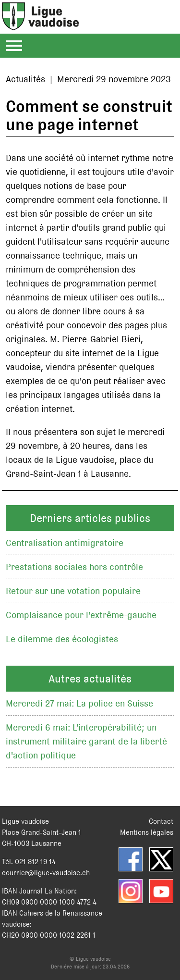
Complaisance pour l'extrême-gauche (81, 615)
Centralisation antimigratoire (65, 543)
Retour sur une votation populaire (73, 591)
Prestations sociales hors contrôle (74, 567)
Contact (161, 821)
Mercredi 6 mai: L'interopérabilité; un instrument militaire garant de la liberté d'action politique (86, 741)
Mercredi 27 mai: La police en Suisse (79, 703)
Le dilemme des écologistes (62, 639)
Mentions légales (147, 832)
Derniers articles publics (90, 518)
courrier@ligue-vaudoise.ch (46, 873)
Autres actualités (90, 679)
